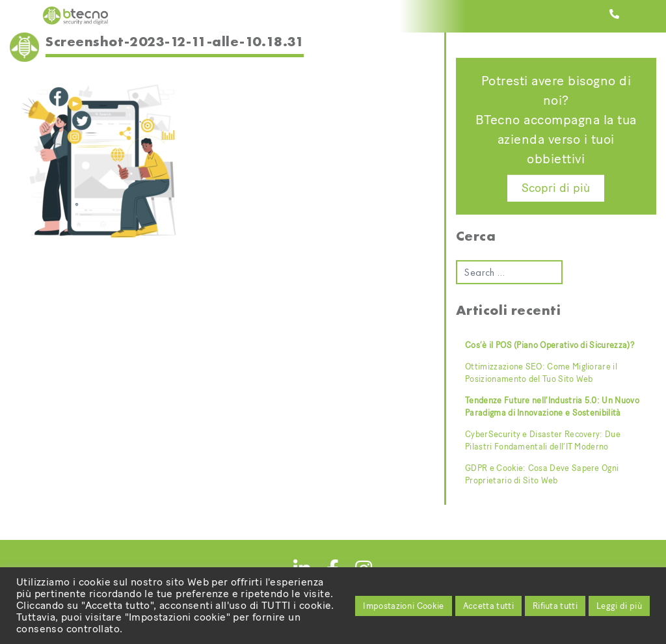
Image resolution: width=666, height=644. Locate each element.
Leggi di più (619, 606)
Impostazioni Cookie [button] (403, 606)
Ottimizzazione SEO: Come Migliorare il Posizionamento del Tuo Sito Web (541, 373)
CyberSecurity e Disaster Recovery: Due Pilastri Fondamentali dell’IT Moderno (543, 440)
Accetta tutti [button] (488, 606)
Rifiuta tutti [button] (555, 606)
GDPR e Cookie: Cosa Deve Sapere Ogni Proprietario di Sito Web (542, 474)
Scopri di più (556, 188)
